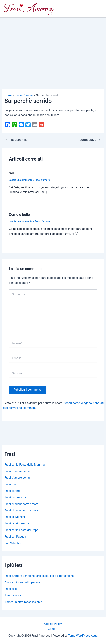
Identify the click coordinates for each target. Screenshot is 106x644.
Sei (11, 173)
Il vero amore (13, 595)
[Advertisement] (53, 47)
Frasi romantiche (15, 497)
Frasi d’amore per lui (17, 478)
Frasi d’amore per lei (17, 471)
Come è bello (19, 215)
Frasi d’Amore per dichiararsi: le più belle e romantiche (39, 576)
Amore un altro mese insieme (23, 602)
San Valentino (13, 543)
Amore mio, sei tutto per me (22, 582)
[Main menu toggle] (98, 9)
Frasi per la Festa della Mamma (25, 465)
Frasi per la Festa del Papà (21, 530)
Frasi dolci (11, 484)
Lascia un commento (21, 180)
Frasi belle (11, 589)
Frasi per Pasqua (15, 537)
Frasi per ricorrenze (17, 523)
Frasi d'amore (42, 180)
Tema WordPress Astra (83, 636)
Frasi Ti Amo (12, 491)
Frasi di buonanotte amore (21, 504)
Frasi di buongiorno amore (21, 510)
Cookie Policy (53, 624)
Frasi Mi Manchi (15, 517)
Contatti (53, 629)
